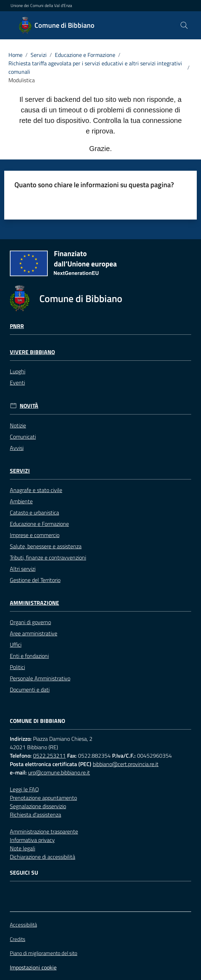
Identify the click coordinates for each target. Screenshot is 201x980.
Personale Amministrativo (40, 678)
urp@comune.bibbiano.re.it (59, 772)
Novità (29, 406)
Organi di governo (30, 622)
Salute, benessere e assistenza (46, 546)
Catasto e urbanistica (34, 512)
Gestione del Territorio (35, 580)
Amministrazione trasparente (44, 831)
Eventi (17, 383)
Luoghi (18, 371)
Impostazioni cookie (33, 967)
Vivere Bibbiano (32, 352)
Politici (17, 667)
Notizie (18, 425)
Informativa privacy (32, 840)
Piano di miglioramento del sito (44, 953)
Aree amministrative (34, 633)
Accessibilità (23, 925)
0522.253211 (49, 756)
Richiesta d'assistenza (35, 815)
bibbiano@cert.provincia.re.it (126, 764)
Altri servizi (23, 569)
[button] (184, 25)
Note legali (22, 848)
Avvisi (17, 448)
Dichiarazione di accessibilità (43, 857)
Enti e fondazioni (29, 656)
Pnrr (17, 326)
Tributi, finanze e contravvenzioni (48, 557)
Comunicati (23, 437)
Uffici (16, 645)
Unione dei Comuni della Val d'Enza (41, 6)
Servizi (39, 55)
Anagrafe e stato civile (36, 490)
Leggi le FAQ (24, 789)
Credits (18, 939)
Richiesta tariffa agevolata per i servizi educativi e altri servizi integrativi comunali (95, 67)
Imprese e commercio (35, 535)
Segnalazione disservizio (38, 806)
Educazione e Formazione (85, 55)
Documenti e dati (30, 690)
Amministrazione (34, 603)
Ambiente (21, 501)
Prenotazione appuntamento (43, 798)
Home (15, 55)
